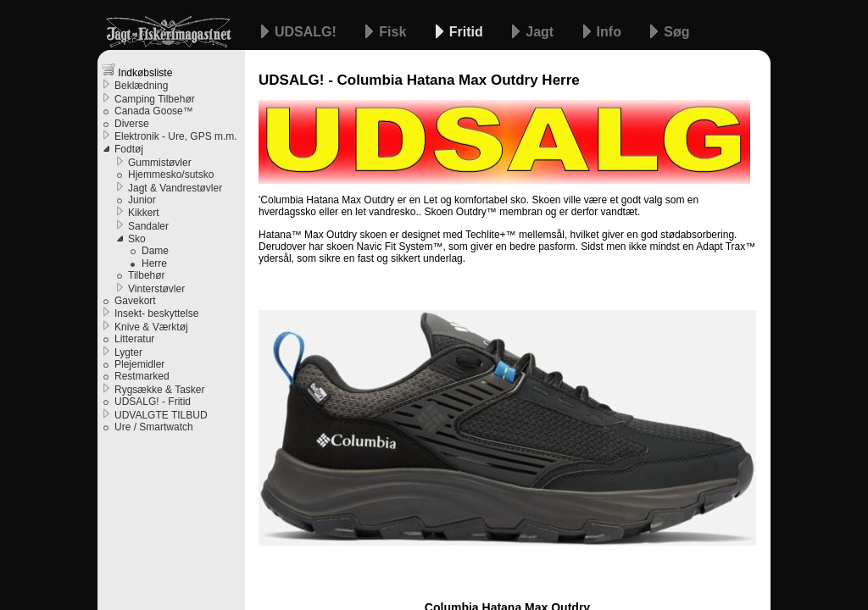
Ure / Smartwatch (154, 427)
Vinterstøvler (156, 289)
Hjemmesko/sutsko (171, 175)
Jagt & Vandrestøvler (175, 188)
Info (611, 32)
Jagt (541, 32)
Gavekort (135, 301)
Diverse (132, 124)
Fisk (394, 32)
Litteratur (134, 339)
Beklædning (141, 86)
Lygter (128, 352)
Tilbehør (147, 275)
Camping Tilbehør (155, 99)
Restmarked (142, 376)
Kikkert (144, 213)
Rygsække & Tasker (159, 390)
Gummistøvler (160, 163)
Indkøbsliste (137, 71)
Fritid (468, 32)
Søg (676, 32)
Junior (142, 200)
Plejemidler (139, 364)
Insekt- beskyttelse (156, 313)
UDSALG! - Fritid (153, 402)
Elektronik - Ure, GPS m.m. (176, 136)
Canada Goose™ (154, 111)
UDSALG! (307, 32)
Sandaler (148, 226)
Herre (154, 263)
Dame (155, 251)
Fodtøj (129, 149)
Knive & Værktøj (151, 327)
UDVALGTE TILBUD (161, 415)
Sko (137, 239)
